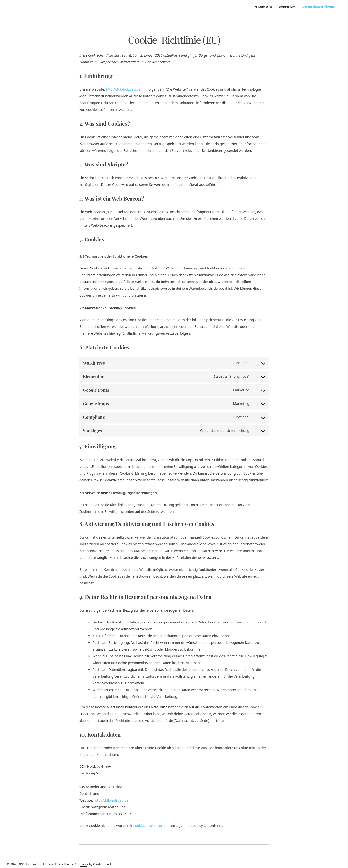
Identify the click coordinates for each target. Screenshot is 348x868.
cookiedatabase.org (149, 826)
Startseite (263, 7)
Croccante (81, 864)
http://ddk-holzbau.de (123, 89)
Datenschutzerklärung (319, 7)
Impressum (287, 7)
